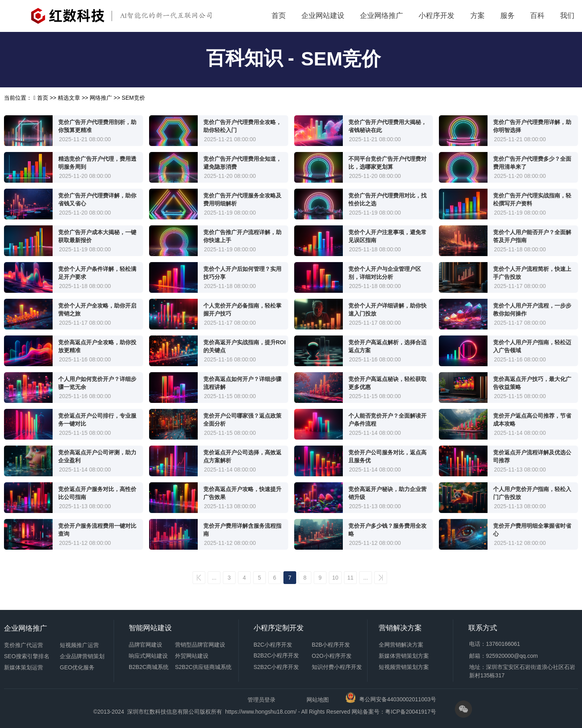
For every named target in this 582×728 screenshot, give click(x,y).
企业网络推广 (381, 16)
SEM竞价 (341, 59)
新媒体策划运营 (24, 667)
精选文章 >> (74, 98)
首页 (279, 16)
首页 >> (47, 98)
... (214, 578)
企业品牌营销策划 (82, 656)
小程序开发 (436, 16)
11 (350, 578)
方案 (478, 16)
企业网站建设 (323, 16)
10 (335, 578)
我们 (567, 16)
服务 (507, 16)
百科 (537, 16)
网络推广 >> (106, 98)
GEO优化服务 (77, 667)
